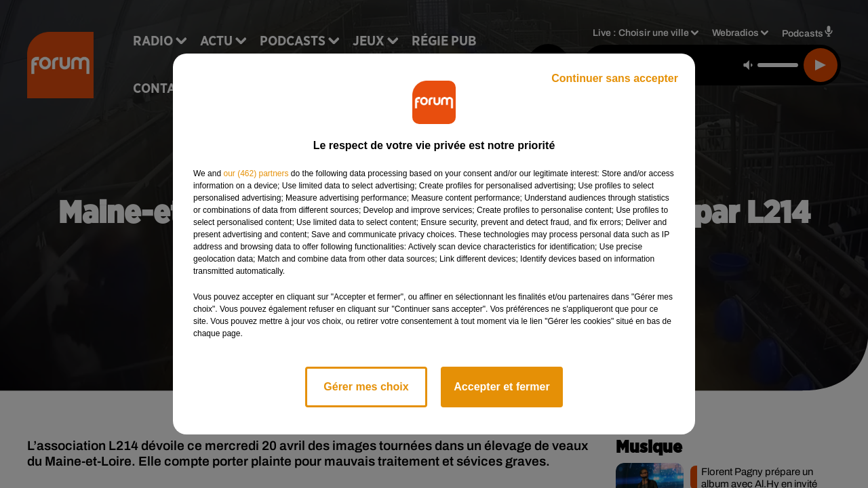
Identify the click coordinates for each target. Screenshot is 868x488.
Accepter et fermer (501, 387)
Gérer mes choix (366, 387)
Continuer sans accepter (615, 78)
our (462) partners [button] (256, 174)
